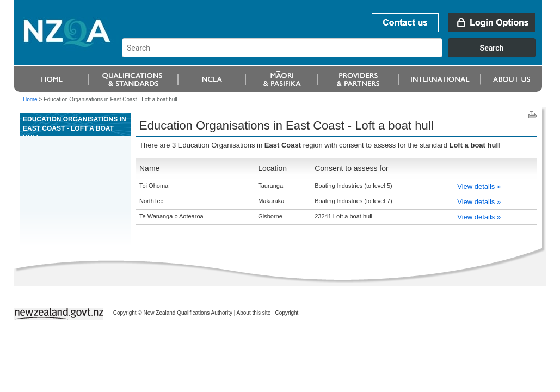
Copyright (287, 313)
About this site (254, 313)
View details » (479, 186)
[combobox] (334, 54)
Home (30, 99)
